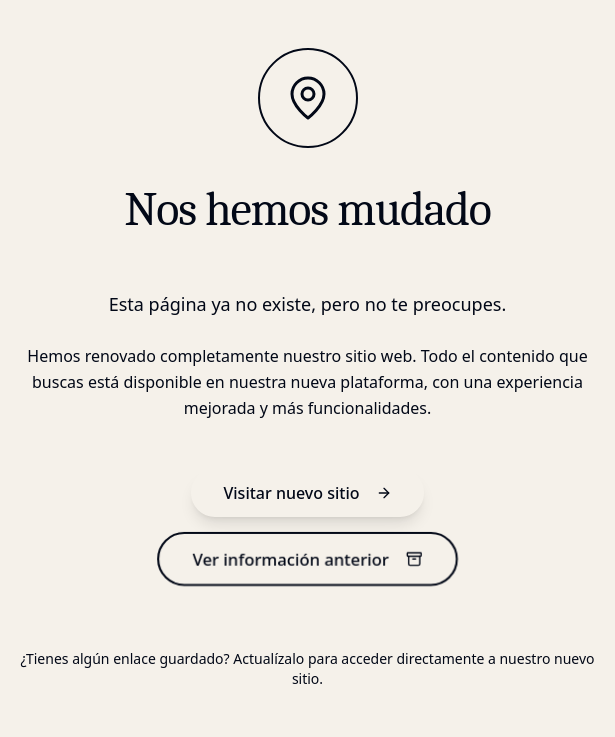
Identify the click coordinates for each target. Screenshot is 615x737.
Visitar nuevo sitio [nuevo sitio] (307, 493)
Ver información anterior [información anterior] (307, 559)
